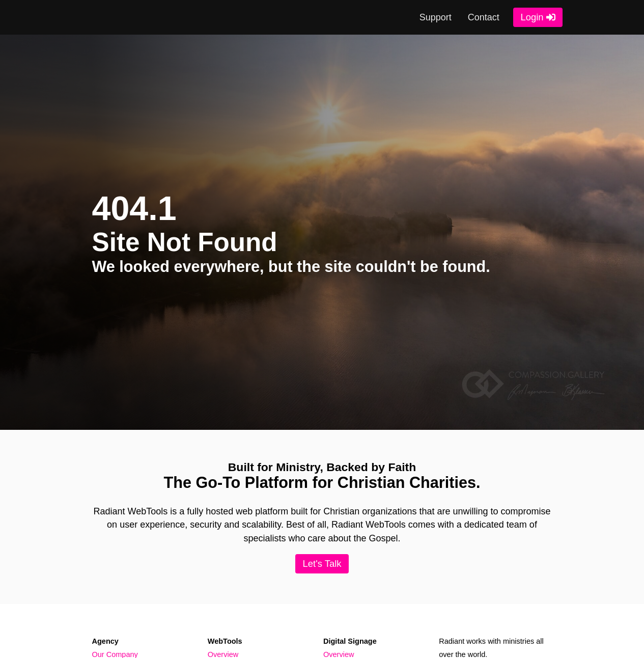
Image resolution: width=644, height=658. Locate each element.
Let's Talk (322, 564)
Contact (484, 17)
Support (436, 17)
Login (532, 17)
